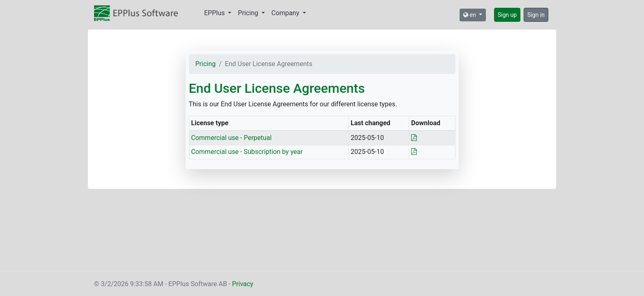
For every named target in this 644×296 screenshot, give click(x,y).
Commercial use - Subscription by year (247, 152)
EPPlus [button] (215, 13)
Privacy (243, 284)
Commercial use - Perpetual (231, 138)
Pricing (206, 64)
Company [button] (286, 13)
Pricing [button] (249, 13)
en (470, 15)
